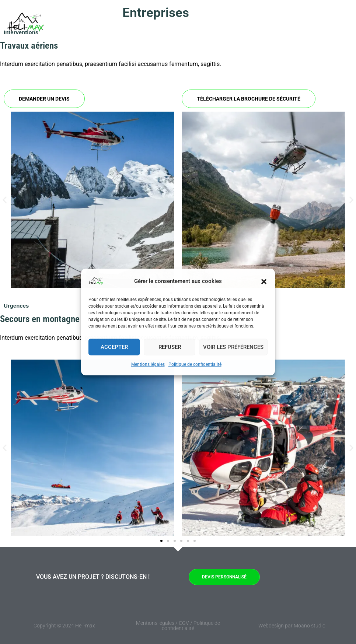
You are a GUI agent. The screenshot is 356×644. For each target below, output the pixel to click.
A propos (280, 24)
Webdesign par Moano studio (292, 626)
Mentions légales (148, 364)
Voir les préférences (233, 347)
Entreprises (163, 24)
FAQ (251, 24)
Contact (313, 24)
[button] (264, 281)
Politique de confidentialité (195, 364)
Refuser (170, 347)
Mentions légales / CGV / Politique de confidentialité (178, 626)
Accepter (114, 347)
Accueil (128, 24)
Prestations (212, 24)
